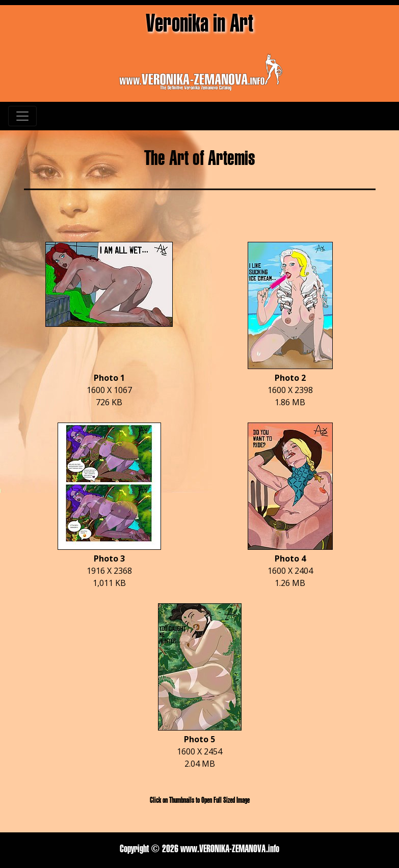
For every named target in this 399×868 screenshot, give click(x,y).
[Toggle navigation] (22, 116)
